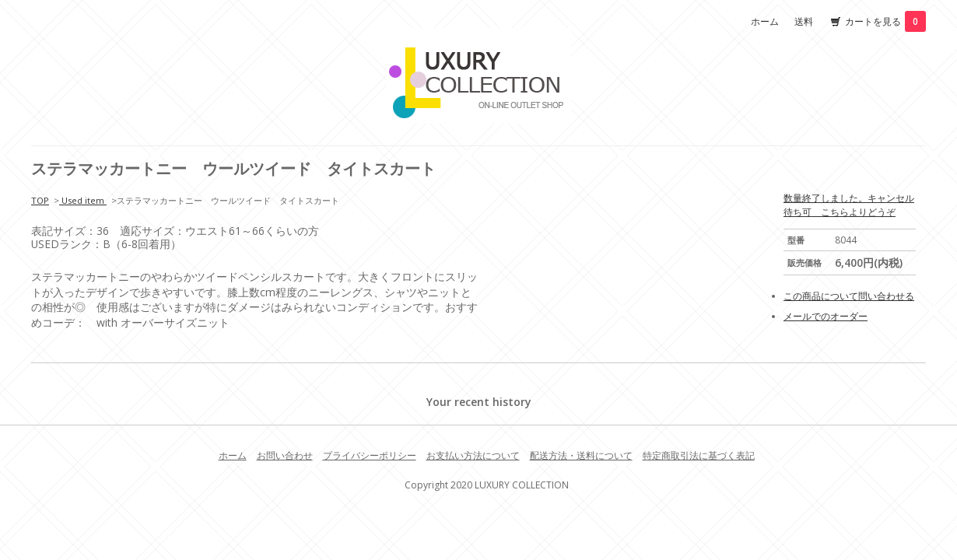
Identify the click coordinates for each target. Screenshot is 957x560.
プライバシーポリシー (370, 455)
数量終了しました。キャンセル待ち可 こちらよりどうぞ (849, 205)
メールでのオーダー (826, 316)
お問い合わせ (285, 455)
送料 (804, 21)
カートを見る (885, 21)
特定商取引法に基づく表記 (699, 455)
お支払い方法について (473, 455)
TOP (40, 200)
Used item (83, 200)
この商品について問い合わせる (849, 296)
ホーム (765, 21)
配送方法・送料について (581, 455)
